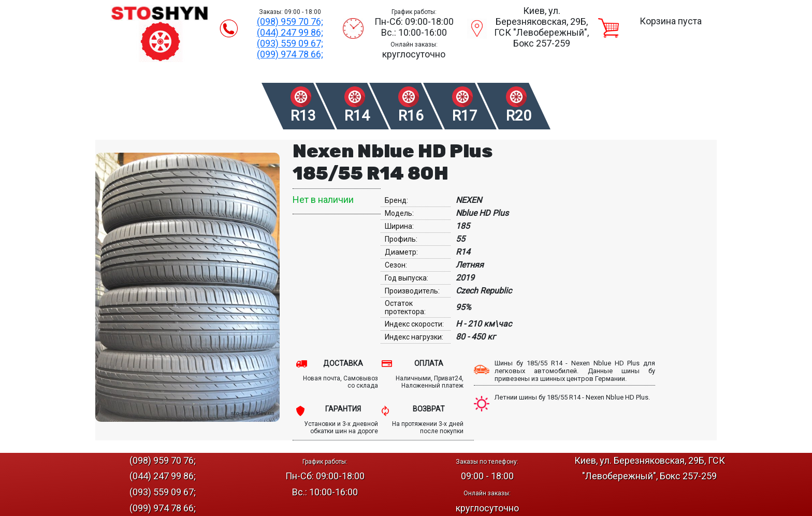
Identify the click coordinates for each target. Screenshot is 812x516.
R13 (303, 116)
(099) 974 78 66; (290, 54)
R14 (357, 116)
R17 (465, 116)
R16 (411, 116)
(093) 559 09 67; (290, 43)
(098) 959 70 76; (290, 21)
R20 (519, 116)
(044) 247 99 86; (290, 32)
